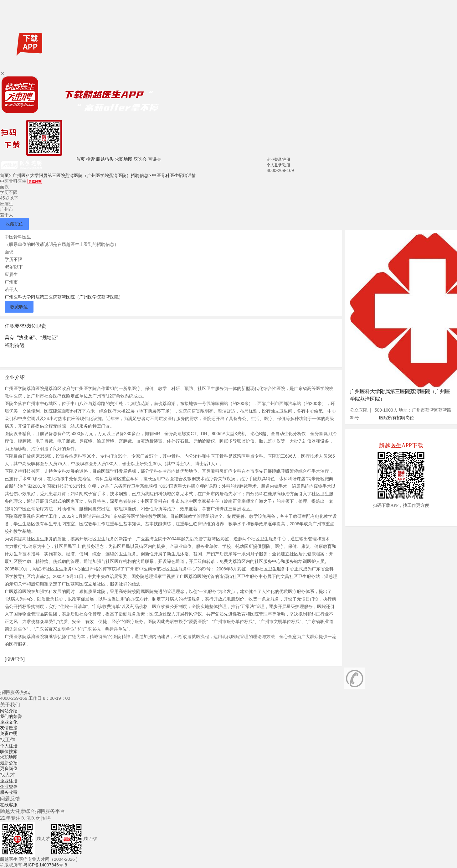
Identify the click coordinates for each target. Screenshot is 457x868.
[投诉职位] (15, 659)
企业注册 (9, 781)
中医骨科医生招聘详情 (174, 175)
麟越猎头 (105, 159)
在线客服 (9, 805)
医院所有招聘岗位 (397, 418)
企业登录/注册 (278, 159)
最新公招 (9, 763)
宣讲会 (155, 159)
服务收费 (9, 792)
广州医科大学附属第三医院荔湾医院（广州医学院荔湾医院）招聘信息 (82, 175)
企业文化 (9, 722)
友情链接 (9, 728)
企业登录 (9, 787)
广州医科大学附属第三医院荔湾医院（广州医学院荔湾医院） (64, 297)
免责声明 (9, 733)
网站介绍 (9, 711)
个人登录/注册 (278, 165)
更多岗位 (9, 768)
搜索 (90, 159)
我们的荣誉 (11, 716)
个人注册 (9, 746)
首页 (80, 159)
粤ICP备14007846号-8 (45, 865)
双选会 (140, 159)
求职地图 (124, 159)
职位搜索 (9, 751)
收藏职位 (14, 224)
